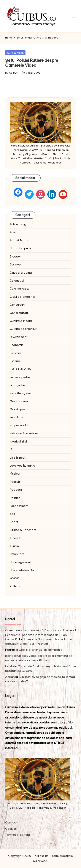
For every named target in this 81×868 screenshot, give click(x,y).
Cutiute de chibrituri (23, 329)
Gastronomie (19, 401)
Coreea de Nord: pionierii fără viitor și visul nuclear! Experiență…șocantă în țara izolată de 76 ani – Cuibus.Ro (40, 635)
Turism (14, 546)
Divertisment (19, 337)
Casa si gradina (21, 273)
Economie (17, 345)
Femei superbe (20, 377)
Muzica (15, 473)
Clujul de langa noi (22, 297)
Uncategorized (20, 562)
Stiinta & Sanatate (23, 530)
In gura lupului (19, 425)
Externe (15, 361)
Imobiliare (16, 417)
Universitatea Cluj (22, 570)
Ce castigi (17, 281)
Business (16, 264)
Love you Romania (22, 466)
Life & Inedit (18, 458)
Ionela (10, 666)
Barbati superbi (21, 248)
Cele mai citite (20, 288)
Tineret (15, 538)
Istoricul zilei (18, 441)
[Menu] (74, 16)
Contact (11, 822)
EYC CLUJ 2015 (20, 369)
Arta (13, 232)
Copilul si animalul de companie (40, 650)
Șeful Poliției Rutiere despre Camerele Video (32, 63)
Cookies (11, 829)
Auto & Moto (15, 53)
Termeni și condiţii (18, 835)
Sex (12, 514)
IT (11, 449)
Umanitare (17, 554)
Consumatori (19, 313)
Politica (15, 498)
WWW (14, 578)
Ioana (9, 656)
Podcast (16, 490)
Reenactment (19, 506)
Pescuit (15, 482)
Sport (14, 522)
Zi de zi (15, 586)
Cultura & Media (21, 321)
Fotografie (17, 385)
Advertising (18, 224)
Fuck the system (21, 393)
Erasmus (15, 353)
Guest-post (18, 409)
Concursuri (17, 305)
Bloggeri (16, 256)
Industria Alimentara (24, 433)
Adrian (10, 677)
